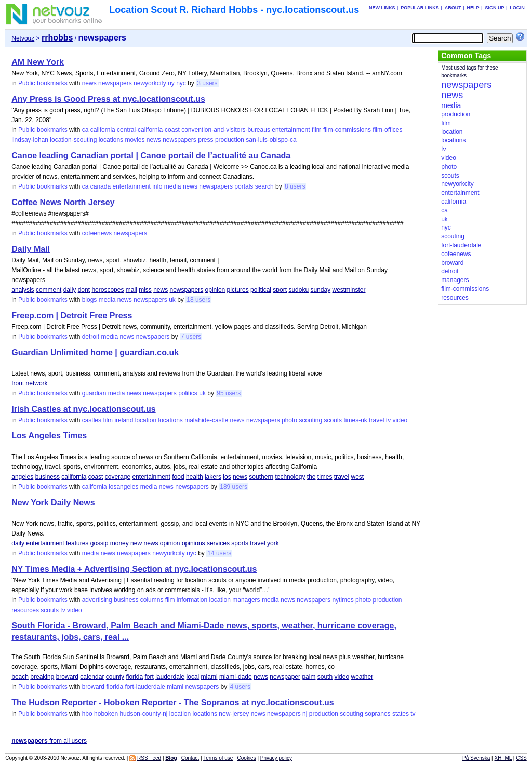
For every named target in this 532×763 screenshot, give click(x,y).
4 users (240, 687)
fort (149, 677)
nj (305, 714)
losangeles (123, 487)
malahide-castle (206, 420)
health (195, 477)
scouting (310, 420)
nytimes (343, 600)
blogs (90, 300)
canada (101, 186)
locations (111, 140)
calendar (92, 677)
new (136, 543)
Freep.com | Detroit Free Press (72, 316)
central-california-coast (148, 130)
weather (362, 677)
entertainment (291, 130)
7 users (191, 337)
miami (209, 677)
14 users (219, 553)
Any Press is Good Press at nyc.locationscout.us (108, 99)
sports (240, 543)
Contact (190, 758)
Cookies (247, 758)
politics (188, 393)
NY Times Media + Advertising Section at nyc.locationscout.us (134, 569)
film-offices (387, 130)
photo (289, 420)
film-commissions (347, 130)
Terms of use (218, 758)
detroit (91, 337)
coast (96, 477)
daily (70, 290)
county (115, 677)
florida (134, 677)
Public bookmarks (43, 83)
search (264, 186)
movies (135, 140)
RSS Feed (149, 758)
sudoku (298, 290)
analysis (23, 290)
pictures (238, 290)
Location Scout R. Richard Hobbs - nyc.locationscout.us (234, 10)
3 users (207, 83)
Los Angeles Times (49, 436)
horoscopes (108, 290)
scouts (333, 420)
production (230, 140)
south (325, 677)
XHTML (503, 758)
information (192, 600)
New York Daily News (53, 503)
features (77, 543)
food (178, 477)
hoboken (106, 714)
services (218, 543)
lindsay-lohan (30, 140)
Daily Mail (31, 249)
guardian (94, 393)
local (193, 677)
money (119, 543)
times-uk (355, 420)
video (400, 420)
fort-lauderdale (145, 687)
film (317, 130)
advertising (97, 600)
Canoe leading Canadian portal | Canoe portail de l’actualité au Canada (151, 156)
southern (261, 477)
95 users (229, 393)
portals (244, 186)
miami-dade (236, 677)
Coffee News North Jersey (63, 202)
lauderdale (170, 677)
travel (376, 420)
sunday (320, 290)
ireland (124, 420)
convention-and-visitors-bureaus (226, 130)
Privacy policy (276, 758)
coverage (118, 477)
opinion (215, 290)
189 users (234, 487)
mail (131, 290)
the (311, 477)
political (261, 290)
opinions (194, 543)
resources (25, 610)
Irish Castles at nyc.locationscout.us (83, 409)
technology (290, 477)
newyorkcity (150, 83)
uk (172, 300)
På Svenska (476, 758)
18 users (198, 300)
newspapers (115, 83)
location (146, 420)
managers (246, 600)
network (37, 383)
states (401, 714)
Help (473, 8)
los (227, 477)
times (325, 477)
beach (20, 677)
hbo (87, 714)
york (273, 543)
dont (84, 290)
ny (171, 83)
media (173, 186)
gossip (99, 543)
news (89, 83)
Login (517, 8)
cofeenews (97, 233)
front (18, 383)
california (103, 130)
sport (280, 290)
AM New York (38, 62)
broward (67, 677)
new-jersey (234, 714)
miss (145, 290)
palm (309, 677)
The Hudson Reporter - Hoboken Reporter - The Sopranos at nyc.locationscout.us (173, 702)
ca (85, 130)
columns (152, 600)
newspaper (285, 677)
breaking (42, 677)
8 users (295, 186)
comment (49, 290)
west (358, 477)
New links (382, 8)
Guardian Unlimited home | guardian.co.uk (95, 352)
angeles (22, 477)
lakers (213, 477)
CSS (521, 758)
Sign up (494, 8)
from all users (49, 741)
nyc (181, 83)
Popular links (420, 8)
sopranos (377, 714)
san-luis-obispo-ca (271, 140)
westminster (349, 290)
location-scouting (73, 140)
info (157, 186)
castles (92, 420)
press (205, 140)
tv (388, 420)
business (48, 477)
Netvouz (23, 38)
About (453, 8)
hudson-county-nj (143, 714)
